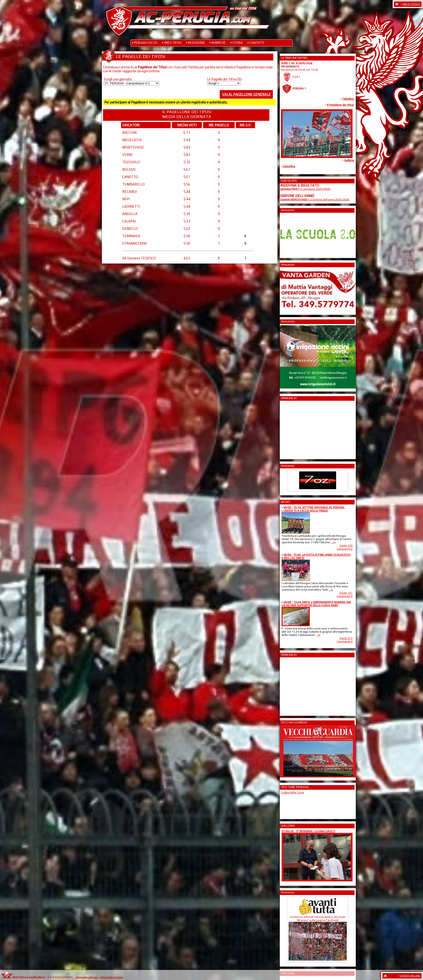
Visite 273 (346, 638)
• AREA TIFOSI (172, 42)
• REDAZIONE (195, 42)
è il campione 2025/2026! (305, 189)
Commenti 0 (345, 549)
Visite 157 (346, 593)
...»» (333, 542)
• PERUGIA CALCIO (145, 42)
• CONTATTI (256, 42)
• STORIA (237, 42)
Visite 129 (346, 546)
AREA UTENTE (411, 4)
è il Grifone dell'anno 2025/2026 (315, 200)
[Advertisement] (294, 428)
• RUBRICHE (218, 42)
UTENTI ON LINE (410, 976)
